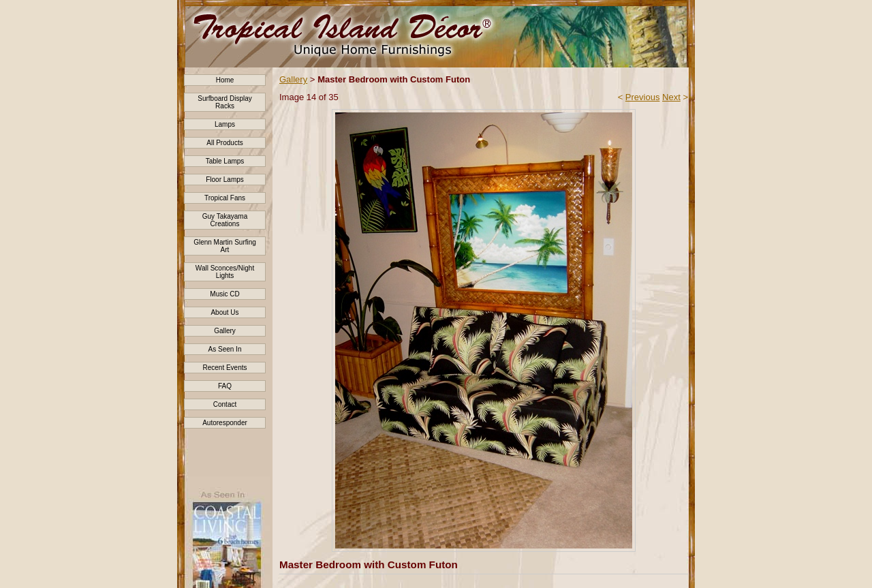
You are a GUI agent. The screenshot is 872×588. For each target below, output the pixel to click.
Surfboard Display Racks (224, 102)
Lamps (225, 124)
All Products (224, 143)
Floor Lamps (225, 180)
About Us (224, 312)
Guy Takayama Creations (225, 220)
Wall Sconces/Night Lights (225, 272)
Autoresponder (225, 423)
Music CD (224, 294)
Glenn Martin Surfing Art (225, 246)
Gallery (225, 331)
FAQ (225, 386)
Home (225, 80)
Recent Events (224, 368)
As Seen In (225, 349)
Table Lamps (225, 161)
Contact (225, 404)
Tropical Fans (225, 198)
